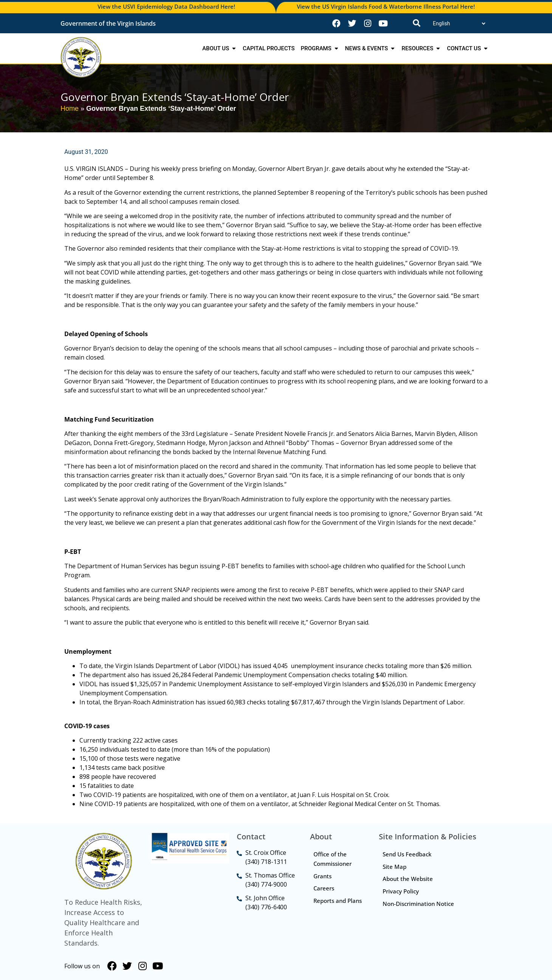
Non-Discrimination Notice (418, 904)
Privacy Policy (401, 892)
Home (70, 109)
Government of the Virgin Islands (108, 23)
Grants (323, 876)
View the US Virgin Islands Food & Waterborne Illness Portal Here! (386, 6)
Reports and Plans (330, 906)
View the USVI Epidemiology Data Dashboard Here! (166, 6)
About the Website (408, 879)
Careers (324, 889)
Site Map (395, 867)
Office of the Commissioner (333, 859)
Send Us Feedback (407, 854)
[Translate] (459, 23)
